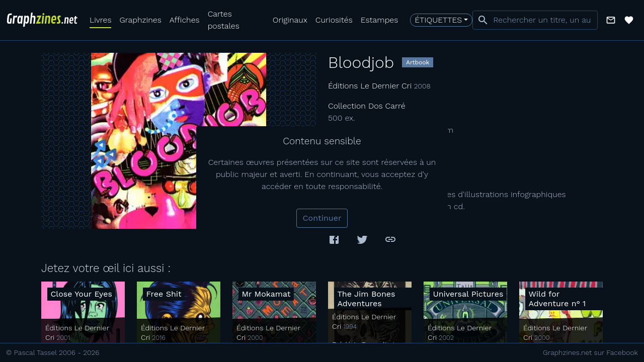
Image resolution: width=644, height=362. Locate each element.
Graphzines (140, 20)
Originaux (290, 20)
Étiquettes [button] (438, 20)
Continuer (322, 218)
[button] (611, 20)
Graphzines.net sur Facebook (590, 352)
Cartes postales (224, 20)
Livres (100, 20)
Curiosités (334, 20)
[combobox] (535, 20)
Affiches (185, 20)
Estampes (380, 20)
